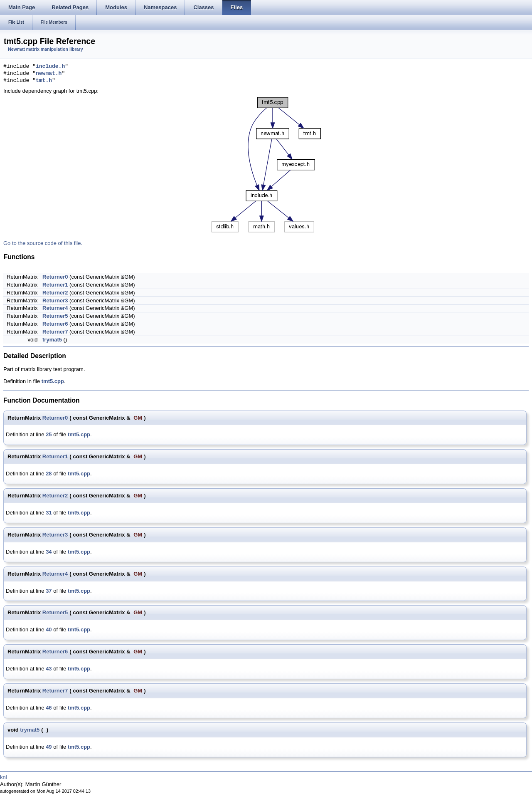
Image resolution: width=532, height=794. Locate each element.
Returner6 (55, 324)
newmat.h (49, 74)
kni (4, 777)
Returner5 (55, 316)
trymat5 (52, 340)
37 (49, 591)
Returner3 (55, 301)
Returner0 (55, 277)
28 (49, 474)
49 (49, 747)
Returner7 (55, 332)
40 (49, 630)
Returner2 (55, 293)
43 (49, 669)
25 (49, 434)
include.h (50, 67)
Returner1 (55, 285)
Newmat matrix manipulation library (46, 49)
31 (49, 513)
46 (49, 708)
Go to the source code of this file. (43, 243)
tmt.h (44, 81)
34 (49, 552)
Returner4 (55, 308)
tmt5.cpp (53, 381)
